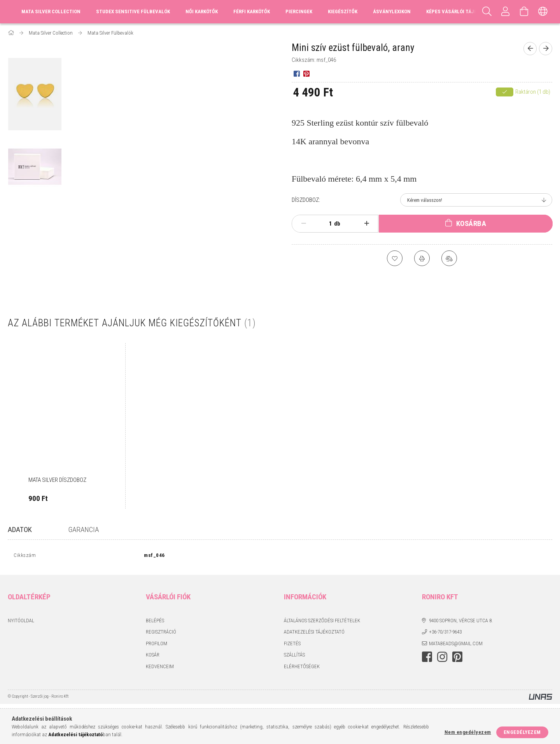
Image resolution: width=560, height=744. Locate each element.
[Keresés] (487, 12)
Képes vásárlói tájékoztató (462, 11)
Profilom (157, 645)
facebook (427, 659)
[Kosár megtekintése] (524, 12)
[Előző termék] (530, 49)
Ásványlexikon (392, 11)
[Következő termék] (546, 49)
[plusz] (367, 224)
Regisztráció (161, 634)
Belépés (155, 622)
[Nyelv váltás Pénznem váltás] (543, 12)
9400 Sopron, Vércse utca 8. (461, 622)
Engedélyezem (522, 732)
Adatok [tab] (20, 530)
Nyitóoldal (21, 622)
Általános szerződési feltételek (322, 622)
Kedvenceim (160, 668)
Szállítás (294, 657)
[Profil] (506, 12)
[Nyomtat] (422, 258)
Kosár (153, 657)
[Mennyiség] (326, 224)
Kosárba (471, 223)
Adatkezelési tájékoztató (314, 634)
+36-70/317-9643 (445, 634)
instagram (442, 659)
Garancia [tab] (84, 530)
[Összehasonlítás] (449, 258)
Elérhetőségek (302, 668)
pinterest (457, 659)
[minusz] (304, 224)
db (337, 224)
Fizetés (292, 645)
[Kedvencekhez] (395, 258)
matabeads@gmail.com (456, 645)
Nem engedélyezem (468, 732)
